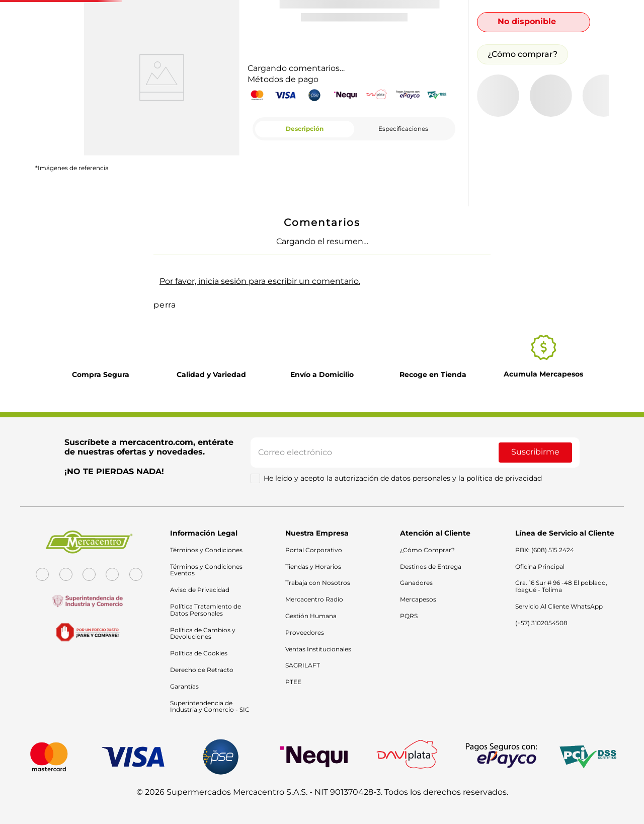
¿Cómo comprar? (522, 54)
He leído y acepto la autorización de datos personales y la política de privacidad (403, 488)
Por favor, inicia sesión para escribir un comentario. (260, 281)
